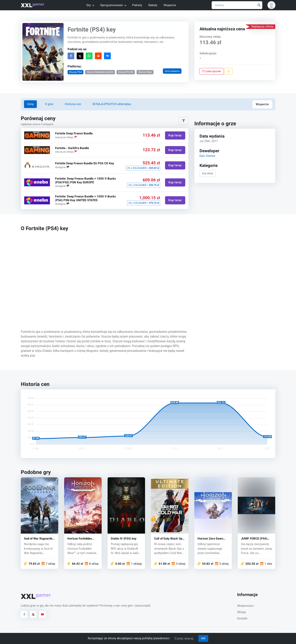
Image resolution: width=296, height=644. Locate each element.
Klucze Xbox (145, 72)
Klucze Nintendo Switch (100, 72)
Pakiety (137, 5)
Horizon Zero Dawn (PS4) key (210, 539)
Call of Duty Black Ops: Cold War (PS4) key (169, 539)
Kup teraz (175, 135)
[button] (271, 5)
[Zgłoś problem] (229, 71)
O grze (49, 104)
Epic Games (207, 156)
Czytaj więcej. (184, 638)
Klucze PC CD (126, 72)
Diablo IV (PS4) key (124, 539)
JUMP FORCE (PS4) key (254, 539)
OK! (203, 638)
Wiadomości (245, 606)
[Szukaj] (237, 5)
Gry (90, 5)
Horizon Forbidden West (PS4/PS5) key (81, 539)
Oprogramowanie (113, 5)
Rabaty (153, 5)
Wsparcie (170, 5)
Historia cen (73, 104)
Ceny (30, 104)
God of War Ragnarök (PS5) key (38, 539)
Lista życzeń (212, 71)
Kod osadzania (172, 71)
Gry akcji (208, 173)
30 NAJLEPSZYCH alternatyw (112, 104)
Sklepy (242, 612)
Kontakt (242, 618)
